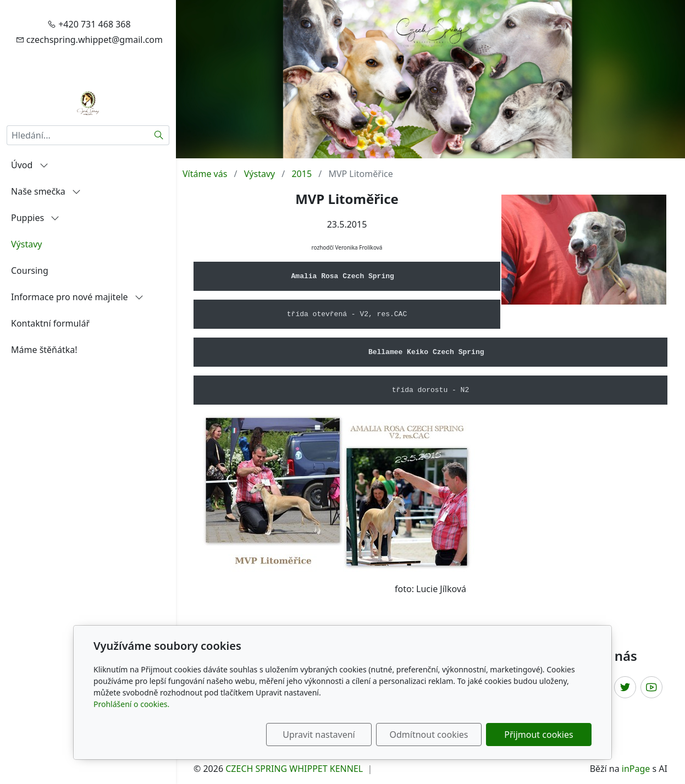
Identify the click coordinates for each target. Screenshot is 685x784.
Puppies (35, 218)
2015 (302, 174)
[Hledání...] (78, 135)
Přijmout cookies (538, 735)
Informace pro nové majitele (77, 297)
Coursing (30, 270)
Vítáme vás (205, 174)
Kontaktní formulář (50, 323)
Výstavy (26, 244)
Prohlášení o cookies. (131, 704)
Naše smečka (46, 191)
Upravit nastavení (319, 735)
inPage (636, 769)
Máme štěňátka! (44, 350)
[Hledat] (159, 135)
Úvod (30, 165)
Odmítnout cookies (429, 735)
